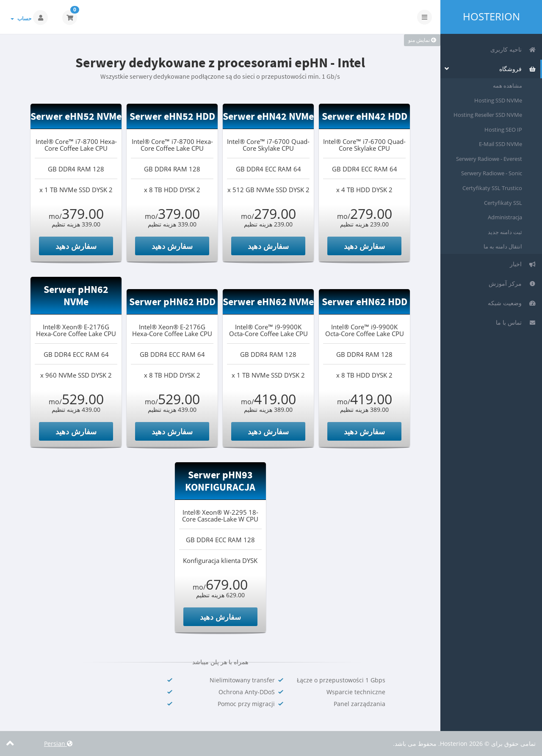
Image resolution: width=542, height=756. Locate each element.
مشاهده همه (507, 86)
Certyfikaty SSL (503, 203)
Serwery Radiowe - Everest (489, 159)
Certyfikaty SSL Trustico (492, 188)
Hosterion (491, 17)
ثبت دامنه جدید (505, 232)
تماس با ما (516, 322)
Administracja (505, 217)
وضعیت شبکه (512, 303)
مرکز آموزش (512, 283)
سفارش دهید (364, 246)
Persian (58, 744)
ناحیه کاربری (513, 49)
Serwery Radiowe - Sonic (492, 173)
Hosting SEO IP (503, 130)
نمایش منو (422, 40)
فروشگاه (518, 69)
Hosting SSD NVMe (498, 100)
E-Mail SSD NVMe (501, 144)
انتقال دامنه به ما (503, 246)
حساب (21, 18)
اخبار (523, 264)
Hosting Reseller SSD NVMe (488, 115)
